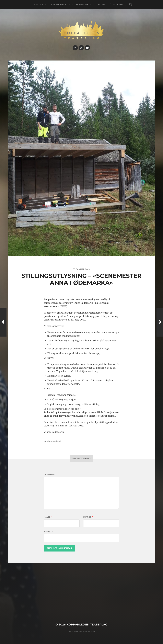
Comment (49, 474)
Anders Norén (87, 631)
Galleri (101, 4)
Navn (48, 517)
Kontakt (118, 4)
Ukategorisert (54, 441)
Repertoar (82, 4)
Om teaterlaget (58, 4)
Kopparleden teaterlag (87, 625)
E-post (88, 517)
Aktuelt (38, 4)
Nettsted (49, 532)
